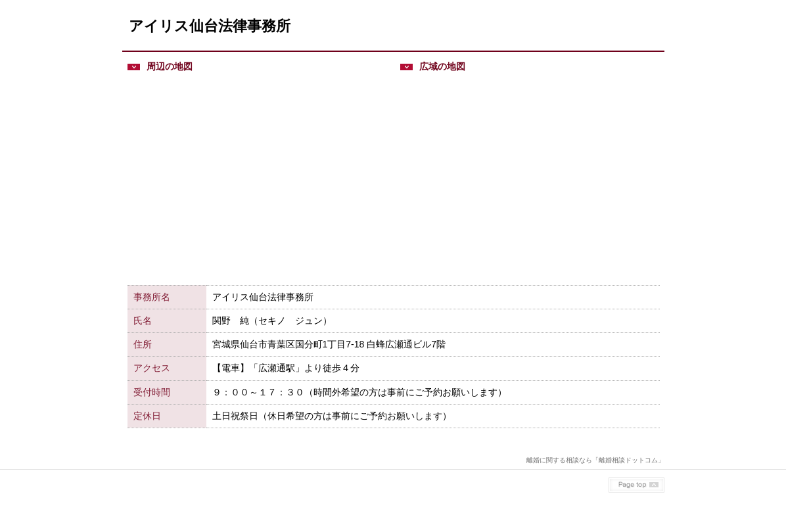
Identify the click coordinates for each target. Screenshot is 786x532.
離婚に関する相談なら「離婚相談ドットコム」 (595, 460)
